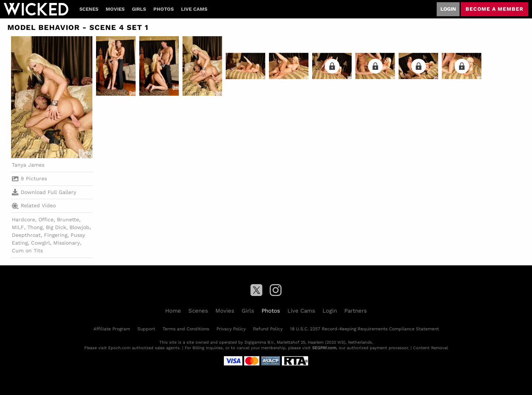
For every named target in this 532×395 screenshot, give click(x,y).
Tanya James (28, 165)
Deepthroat (26, 235)
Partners (356, 311)
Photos (163, 9)
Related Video (34, 206)
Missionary (66, 243)
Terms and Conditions (186, 329)
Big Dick (56, 227)
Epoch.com (119, 348)
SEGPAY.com (324, 348)
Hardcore (23, 219)
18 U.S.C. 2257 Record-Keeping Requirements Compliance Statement (364, 329)
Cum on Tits (27, 251)
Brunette (68, 219)
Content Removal (430, 348)
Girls (139, 9)
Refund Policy (268, 329)
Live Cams (194, 9)
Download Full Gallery (44, 192)
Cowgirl (40, 243)
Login (448, 9)
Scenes (89, 9)
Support (146, 329)
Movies (115, 9)
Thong (35, 227)
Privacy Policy (231, 329)
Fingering (56, 235)
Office (46, 219)
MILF (18, 227)
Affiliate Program (112, 329)
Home (173, 311)
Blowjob (79, 227)
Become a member (495, 9)
